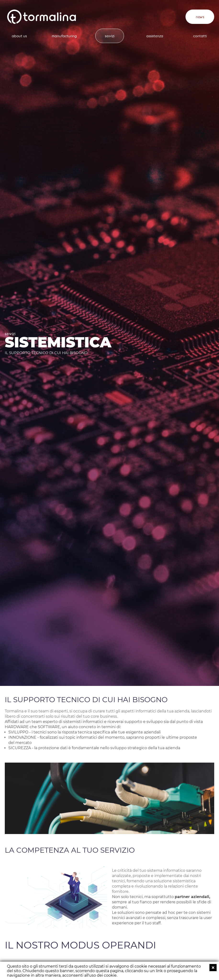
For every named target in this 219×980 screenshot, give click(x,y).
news (200, 17)
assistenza (155, 36)
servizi (110, 36)
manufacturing (64, 36)
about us (19, 36)
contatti (200, 36)
